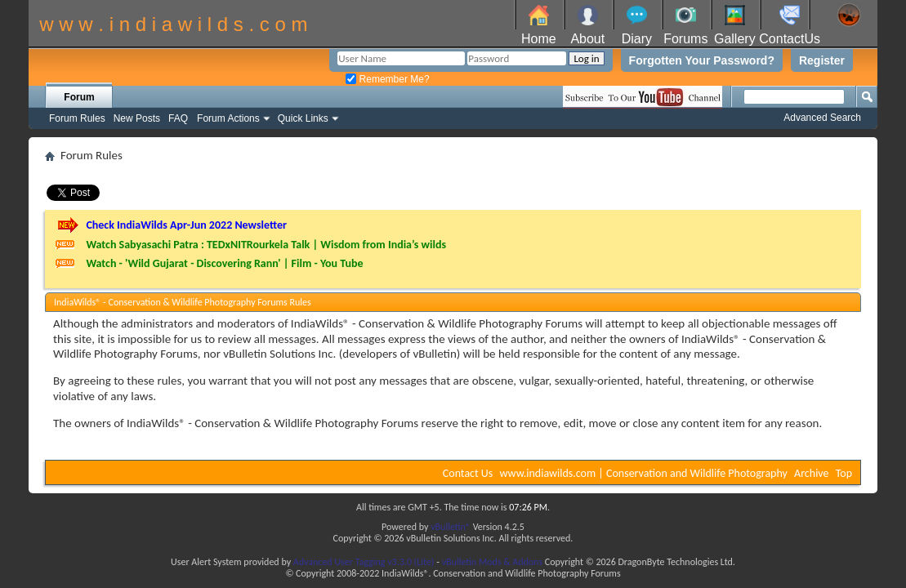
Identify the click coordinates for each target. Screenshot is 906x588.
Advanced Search (822, 118)
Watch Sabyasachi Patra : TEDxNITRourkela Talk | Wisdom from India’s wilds (266, 245)
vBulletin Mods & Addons (492, 562)
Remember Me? (387, 79)
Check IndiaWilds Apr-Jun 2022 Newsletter (186, 225)
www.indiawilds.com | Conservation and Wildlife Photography (644, 473)
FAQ (178, 118)
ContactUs (790, 39)
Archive (811, 473)
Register (822, 60)
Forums (685, 39)
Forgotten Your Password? (702, 60)
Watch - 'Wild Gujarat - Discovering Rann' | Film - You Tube (224, 263)
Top (844, 473)
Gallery (735, 39)
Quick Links (303, 118)
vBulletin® (451, 527)
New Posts (137, 118)
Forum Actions (228, 118)
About (587, 39)
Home (539, 39)
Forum (79, 97)
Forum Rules (77, 118)
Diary (637, 39)
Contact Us (468, 473)
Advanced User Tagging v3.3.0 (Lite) (364, 562)
